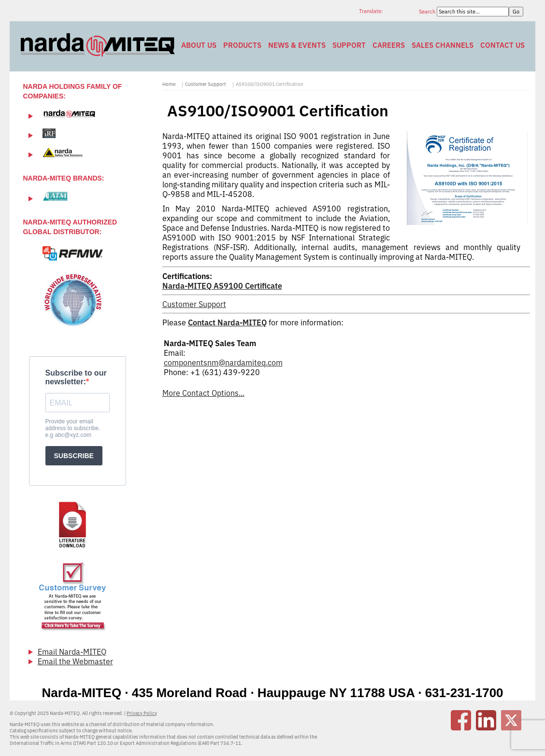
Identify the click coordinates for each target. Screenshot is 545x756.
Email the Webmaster (75, 661)
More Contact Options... (203, 393)
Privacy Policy (142, 713)
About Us (199, 45)
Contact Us (502, 45)
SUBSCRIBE (74, 456)
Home (169, 84)
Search (428, 12)
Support (349, 45)
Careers (389, 45)
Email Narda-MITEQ (72, 652)
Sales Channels (443, 45)
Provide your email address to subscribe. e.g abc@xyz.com (73, 428)
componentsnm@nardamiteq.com (223, 363)
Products (242, 45)
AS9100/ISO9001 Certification (270, 84)
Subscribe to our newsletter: (76, 377)
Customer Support (206, 84)
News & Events (297, 45)
